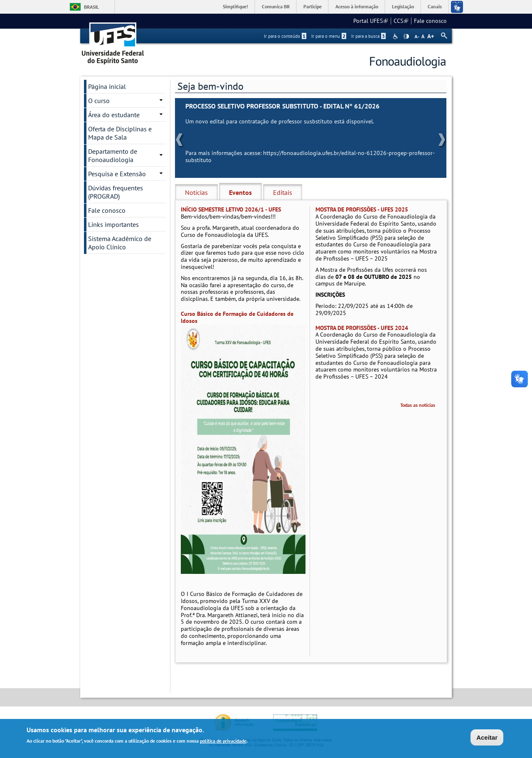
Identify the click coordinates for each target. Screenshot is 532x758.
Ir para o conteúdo (285, 36)
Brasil (91, 7)
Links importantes (113, 224)
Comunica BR (276, 6)
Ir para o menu (329, 36)
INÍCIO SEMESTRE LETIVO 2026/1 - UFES (231, 209)
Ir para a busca (368, 36)
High (406, 37)
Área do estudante (114, 115)
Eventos (240, 192)
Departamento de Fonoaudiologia (113, 155)
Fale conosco (430, 21)
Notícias (196, 192)
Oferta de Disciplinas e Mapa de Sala (120, 133)
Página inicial (107, 86)
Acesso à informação (357, 6)
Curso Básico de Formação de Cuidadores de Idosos (237, 317)
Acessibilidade (396, 36)
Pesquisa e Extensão (117, 174)
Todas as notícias (418, 405)
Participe (313, 6)
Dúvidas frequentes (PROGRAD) (116, 192)
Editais (283, 192)
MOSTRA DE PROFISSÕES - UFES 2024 (362, 328)
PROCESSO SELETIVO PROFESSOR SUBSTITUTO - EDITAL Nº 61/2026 (282, 106)
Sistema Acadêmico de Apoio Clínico (120, 243)
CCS (401, 21)
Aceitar (487, 738)
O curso (99, 101)
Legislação (403, 6)
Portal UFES (371, 21)
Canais (435, 6)
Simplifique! (235, 6)
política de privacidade (223, 741)
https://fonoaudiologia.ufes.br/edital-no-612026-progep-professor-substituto (310, 156)
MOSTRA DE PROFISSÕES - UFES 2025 (362, 209)
